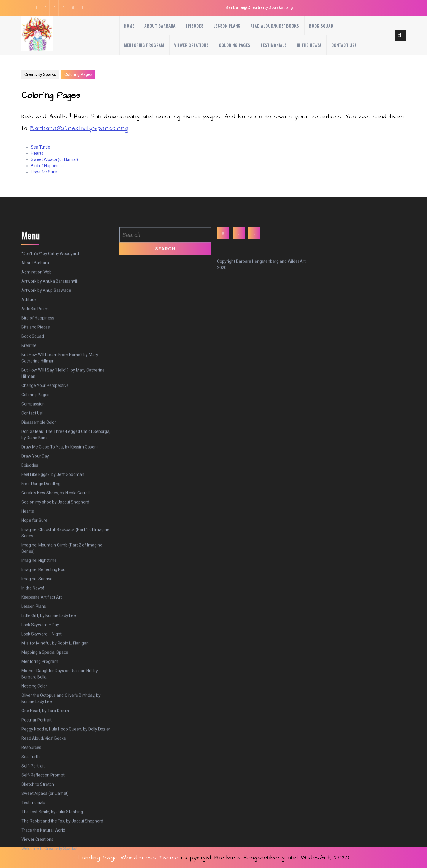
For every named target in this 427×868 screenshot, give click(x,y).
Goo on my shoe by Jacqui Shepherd (55, 591)
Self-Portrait (33, 855)
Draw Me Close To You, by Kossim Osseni (59, 536)
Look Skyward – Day (40, 714)
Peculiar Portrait (36, 809)
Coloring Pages (235, 45)
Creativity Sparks (40, 74)
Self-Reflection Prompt (43, 864)
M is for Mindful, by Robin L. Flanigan (55, 733)
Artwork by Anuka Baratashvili (50, 371)
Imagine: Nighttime (39, 650)
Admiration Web (36, 361)
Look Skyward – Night (42, 723)
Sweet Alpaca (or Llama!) (54, 159)
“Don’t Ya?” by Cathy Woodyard (50, 343)
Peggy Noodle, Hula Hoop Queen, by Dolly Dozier (66, 818)
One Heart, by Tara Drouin (45, 800)
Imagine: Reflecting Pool (44, 659)
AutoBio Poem (35, 398)
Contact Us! (344, 45)
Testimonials (274, 45)
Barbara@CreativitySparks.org (259, 7)
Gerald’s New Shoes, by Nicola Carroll (55, 582)
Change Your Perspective (45, 475)
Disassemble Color (39, 512)
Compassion (33, 493)
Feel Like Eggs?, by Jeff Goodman (53, 564)
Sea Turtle (40, 147)
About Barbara (160, 26)
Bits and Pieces (36, 417)
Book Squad (321, 26)
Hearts (37, 153)
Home (129, 26)
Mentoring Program (144, 45)
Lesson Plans (227, 26)
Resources (31, 837)
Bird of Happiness (47, 166)
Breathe (29, 435)
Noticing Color (34, 776)
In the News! (309, 45)
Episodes (195, 26)
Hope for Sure (44, 172)
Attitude (29, 389)
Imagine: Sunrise (37, 668)
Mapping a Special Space (45, 742)
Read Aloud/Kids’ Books (275, 26)
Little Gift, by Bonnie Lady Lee (49, 705)
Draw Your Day (35, 545)
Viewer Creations (191, 45)
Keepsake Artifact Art (42, 687)
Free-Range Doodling (41, 573)
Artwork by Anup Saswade (46, 380)
